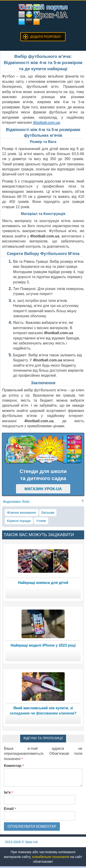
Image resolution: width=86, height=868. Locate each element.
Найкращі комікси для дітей (43, 583)
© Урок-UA (21, 842)
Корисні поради (19, 521)
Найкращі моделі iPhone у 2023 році (43, 645)
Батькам (48, 513)
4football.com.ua (46, 122)
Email (10, 809)
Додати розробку (46, 37)
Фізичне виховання (22, 513)
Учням (41, 521)
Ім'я (8, 792)
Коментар (14, 766)
